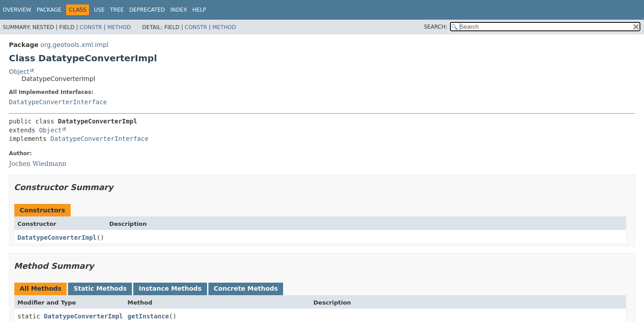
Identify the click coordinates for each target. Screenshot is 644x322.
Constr (91, 27)
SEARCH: (436, 27)
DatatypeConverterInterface (58, 102)
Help (199, 10)
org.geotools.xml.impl (74, 45)
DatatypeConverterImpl (57, 237)
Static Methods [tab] (100, 288)
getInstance (148, 316)
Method (119, 27)
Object (19, 72)
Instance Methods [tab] (170, 288)
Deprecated (147, 10)
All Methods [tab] (40, 288)
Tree (117, 10)
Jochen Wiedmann (38, 164)
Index (179, 10)
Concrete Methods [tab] (246, 288)
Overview (17, 10)
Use (99, 10)
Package (49, 10)
